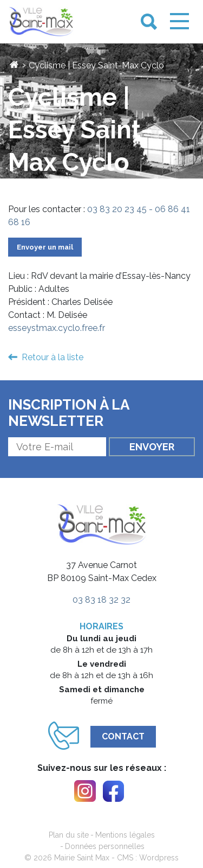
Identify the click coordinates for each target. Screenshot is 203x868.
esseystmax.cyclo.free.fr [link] (57, 328)
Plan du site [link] (69, 835)
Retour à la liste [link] (53, 357)
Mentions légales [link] (125, 835)
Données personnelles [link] (105, 846)
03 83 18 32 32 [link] (101, 600)
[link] (41, 22)
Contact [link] (123, 736)
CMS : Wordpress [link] (148, 858)
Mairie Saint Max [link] (82, 858)
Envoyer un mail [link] (45, 247)
